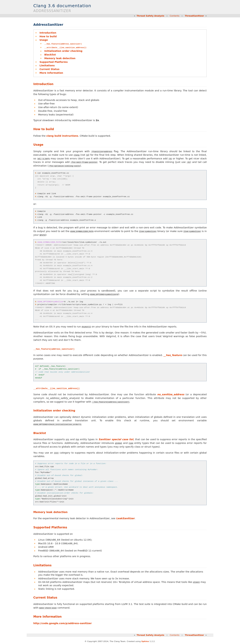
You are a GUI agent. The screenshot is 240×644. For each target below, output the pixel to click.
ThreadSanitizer (194, 16)
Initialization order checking (63, 51)
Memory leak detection (60, 58)
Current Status (49, 69)
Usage (44, 40)
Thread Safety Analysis (150, 16)
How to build (48, 36)
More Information (51, 73)
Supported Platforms (54, 62)
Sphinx (145, 641)
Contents (175, 16)
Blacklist (50, 54)
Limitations (47, 65)
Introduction (48, 33)
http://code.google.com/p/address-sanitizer (62, 623)
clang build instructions (62, 136)
